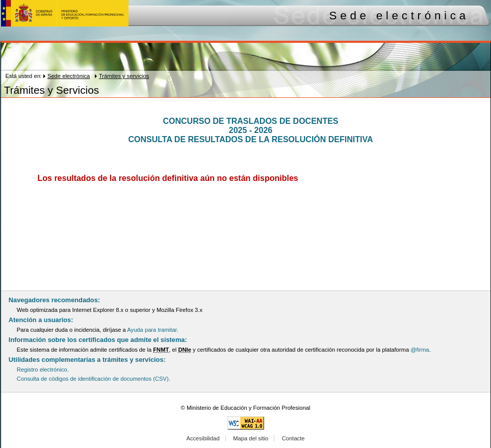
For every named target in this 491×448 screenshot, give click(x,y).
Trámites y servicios (124, 76)
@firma (420, 350)
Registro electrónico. (43, 370)
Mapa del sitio (251, 438)
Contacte (293, 438)
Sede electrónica (69, 76)
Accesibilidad (203, 438)
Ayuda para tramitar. (153, 330)
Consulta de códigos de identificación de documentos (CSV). (94, 379)
